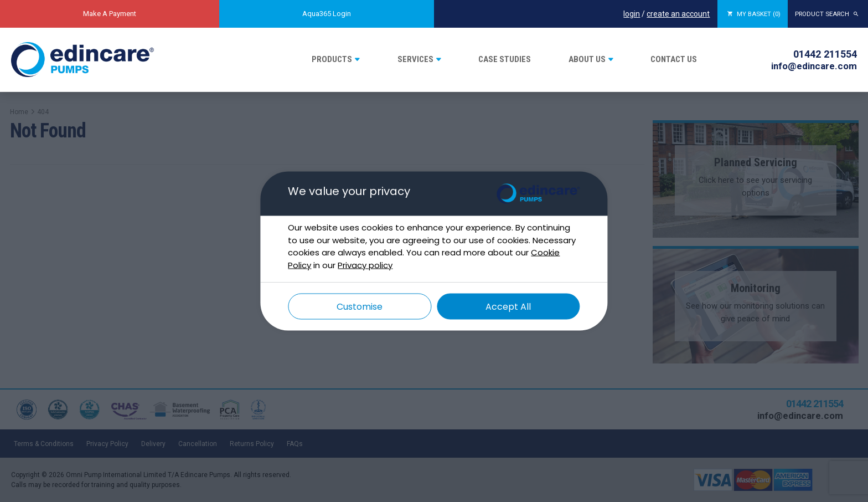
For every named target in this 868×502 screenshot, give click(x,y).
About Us (587, 59)
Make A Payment (110, 14)
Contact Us (674, 59)
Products (332, 59)
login (617, 14)
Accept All (508, 307)
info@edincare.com (814, 66)
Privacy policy (365, 265)
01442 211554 (825, 54)
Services (415, 59)
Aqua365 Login (327, 14)
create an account (663, 14)
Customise (360, 307)
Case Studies (505, 59)
